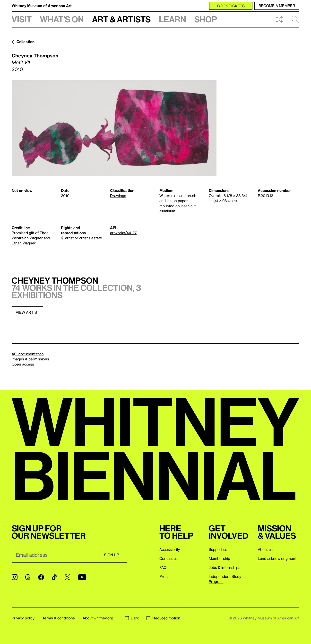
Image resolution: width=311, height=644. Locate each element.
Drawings (118, 196)
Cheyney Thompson (35, 55)
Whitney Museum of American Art (42, 6)
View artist (27, 312)
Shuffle (279, 19)
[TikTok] (54, 577)
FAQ (163, 567)
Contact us (168, 558)
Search (295, 19)
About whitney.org (98, 618)
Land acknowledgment (277, 558)
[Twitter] (67, 577)
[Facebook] (41, 577)
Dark (132, 618)
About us (265, 549)
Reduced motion (163, 618)
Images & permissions (30, 359)
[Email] (54, 555)
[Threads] (28, 577)
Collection (26, 42)
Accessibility (170, 549)
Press (164, 576)
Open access (23, 364)
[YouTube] (82, 577)
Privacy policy (23, 618)
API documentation (28, 354)
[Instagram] (15, 577)
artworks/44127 (123, 233)
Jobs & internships (225, 567)
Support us (218, 549)
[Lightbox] (114, 128)
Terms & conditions (59, 618)
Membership (219, 558)
